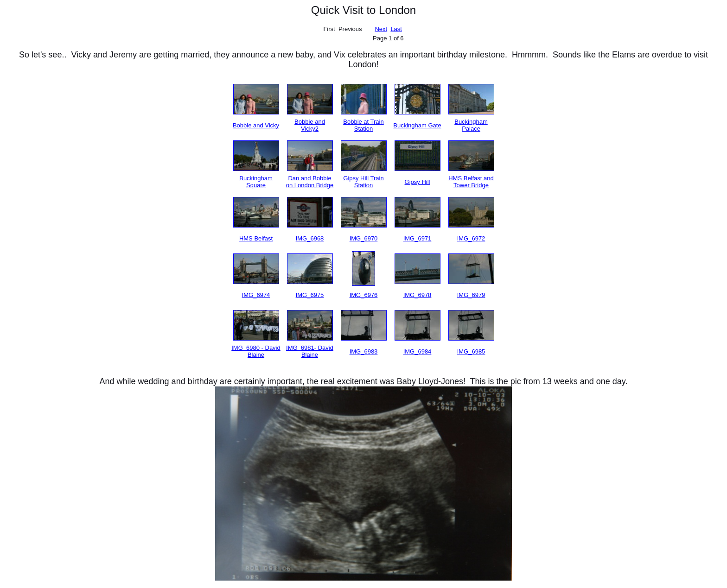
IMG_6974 (256, 295)
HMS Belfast (256, 238)
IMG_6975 (310, 295)
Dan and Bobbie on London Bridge (310, 182)
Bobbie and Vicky (256, 125)
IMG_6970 (364, 238)
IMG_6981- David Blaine (310, 351)
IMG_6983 (364, 351)
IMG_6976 (364, 295)
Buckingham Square (256, 182)
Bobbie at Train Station (363, 125)
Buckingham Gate (417, 125)
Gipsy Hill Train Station (363, 182)
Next (381, 29)
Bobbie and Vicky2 (310, 125)
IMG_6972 (471, 238)
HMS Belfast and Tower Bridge (471, 182)
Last (396, 29)
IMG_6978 (418, 295)
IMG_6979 (471, 295)
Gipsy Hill (418, 182)
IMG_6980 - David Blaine (256, 351)
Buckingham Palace (471, 125)
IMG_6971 (418, 238)
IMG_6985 (471, 351)
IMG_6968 (310, 238)
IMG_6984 (418, 351)
